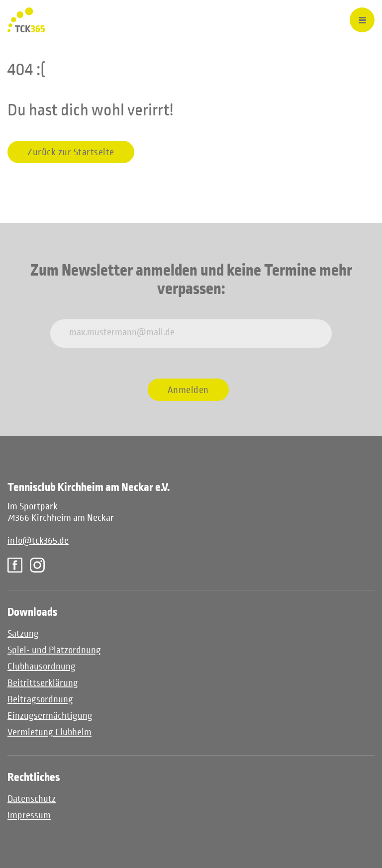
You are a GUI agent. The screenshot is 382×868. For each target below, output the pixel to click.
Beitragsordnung (40, 699)
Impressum (29, 815)
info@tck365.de (38, 540)
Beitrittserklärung (43, 683)
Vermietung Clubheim (49, 732)
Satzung (23, 633)
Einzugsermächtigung (50, 716)
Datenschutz (32, 799)
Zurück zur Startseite (71, 152)
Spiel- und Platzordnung (54, 650)
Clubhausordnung (42, 666)
